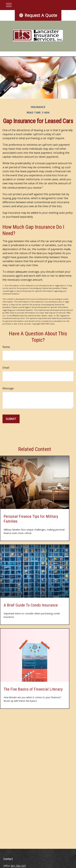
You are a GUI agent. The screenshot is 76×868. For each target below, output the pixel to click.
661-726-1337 (18, 866)
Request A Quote (38, 15)
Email (6, 368)
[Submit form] (11, 419)
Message (8, 388)
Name (6, 347)
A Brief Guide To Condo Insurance (31, 605)
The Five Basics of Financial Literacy (33, 689)
